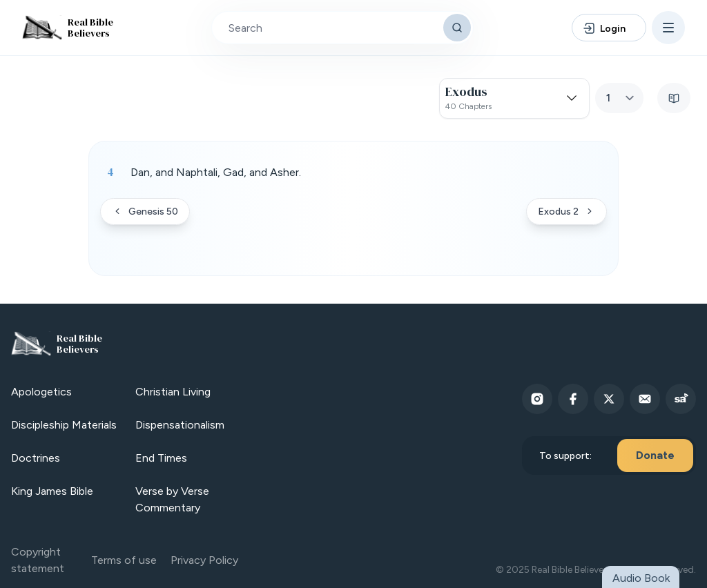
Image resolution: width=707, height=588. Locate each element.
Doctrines (36, 458)
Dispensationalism (180, 425)
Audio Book (641, 578)
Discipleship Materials (64, 425)
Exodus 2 (566, 212)
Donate (655, 455)
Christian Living (173, 392)
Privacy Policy (204, 560)
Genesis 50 (145, 212)
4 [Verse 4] (110, 172)
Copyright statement (38, 560)
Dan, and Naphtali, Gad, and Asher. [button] (216, 172)
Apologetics (41, 392)
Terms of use (124, 560)
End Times (161, 458)
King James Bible (52, 491)
